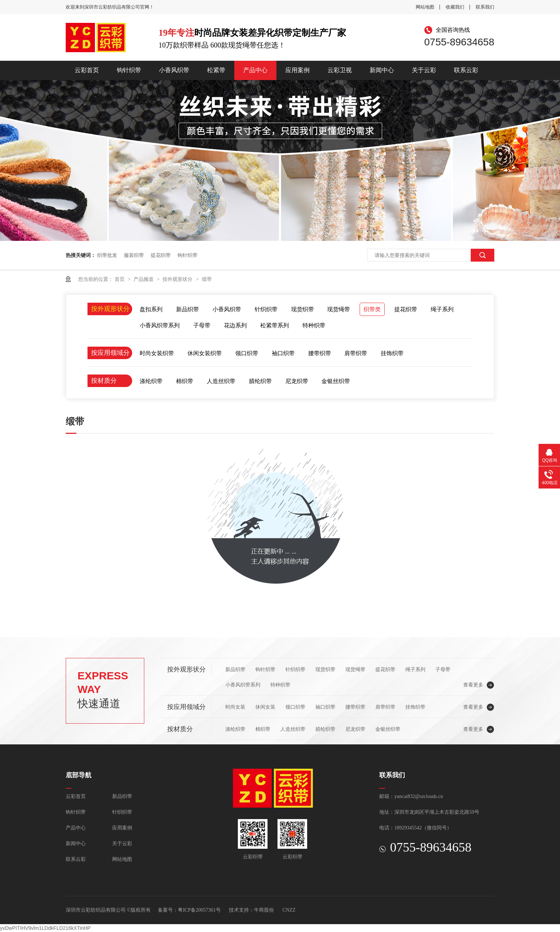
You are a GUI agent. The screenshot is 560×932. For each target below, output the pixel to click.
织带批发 (107, 255)
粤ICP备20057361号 (199, 910)
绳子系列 (442, 309)
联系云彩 (466, 70)
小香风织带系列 (160, 325)
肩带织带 (356, 353)
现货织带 (302, 309)
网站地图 (425, 7)
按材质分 (104, 381)
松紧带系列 (275, 325)
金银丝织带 (336, 381)
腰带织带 (320, 353)
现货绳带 (339, 309)
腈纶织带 (260, 381)
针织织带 (266, 309)
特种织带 (314, 325)
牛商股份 (264, 910)
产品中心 (255, 70)
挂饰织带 (392, 353)
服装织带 (134, 255)
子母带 (202, 325)
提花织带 (161, 255)
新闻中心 (382, 70)
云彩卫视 (340, 70)
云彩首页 (87, 70)
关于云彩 (424, 70)
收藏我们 (455, 7)
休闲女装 (265, 707)
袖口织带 (283, 353)
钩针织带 (129, 70)
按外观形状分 (178, 279)
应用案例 (297, 70)
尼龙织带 (297, 381)
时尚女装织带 (157, 353)
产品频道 (144, 279)
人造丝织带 (221, 381)
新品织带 (187, 309)
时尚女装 (235, 707)
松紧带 (216, 70)
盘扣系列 (151, 309)
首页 (120, 279)
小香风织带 (174, 70)
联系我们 (485, 7)
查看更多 (473, 685)
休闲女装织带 (205, 353)
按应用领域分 (110, 353)
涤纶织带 (151, 381)
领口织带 (247, 353)
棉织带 (185, 381)
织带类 (372, 309)
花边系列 (235, 325)
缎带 (207, 279)
